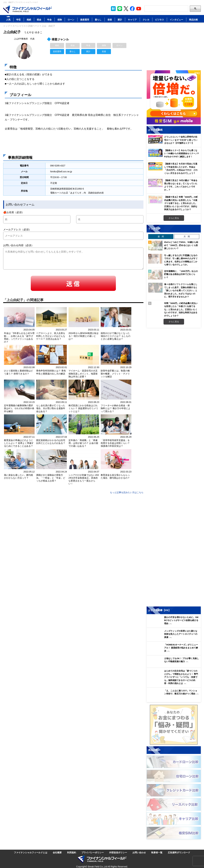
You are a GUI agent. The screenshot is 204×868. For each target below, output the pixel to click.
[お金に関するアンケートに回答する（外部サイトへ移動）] (174, 725)
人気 (8, 20)
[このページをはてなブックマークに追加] (113, 9)
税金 (39, 20)
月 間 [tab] (187, 236)
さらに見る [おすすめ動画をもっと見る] (174, 218)
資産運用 (85, 20)
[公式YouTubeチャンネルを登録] (139, 9)
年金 (49, 20)
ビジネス (160, 20)
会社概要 (57, 852)
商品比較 (193, 20)
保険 (60, 20)
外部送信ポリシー (118, 852)
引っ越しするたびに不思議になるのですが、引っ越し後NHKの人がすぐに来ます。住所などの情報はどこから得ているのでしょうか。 (181, 260)
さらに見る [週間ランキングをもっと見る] (174, 322)
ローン (71, 20)
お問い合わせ (139, 852)
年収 (18, 20)
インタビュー (176, 20)
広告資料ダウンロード (179, 852)
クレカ (146, 20)
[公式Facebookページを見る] (132, 9)
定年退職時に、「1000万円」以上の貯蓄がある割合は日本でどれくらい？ (181, 274)
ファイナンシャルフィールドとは (31, 852)
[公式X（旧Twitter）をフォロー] (126, 9)
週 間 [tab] (161, 236)
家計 (120, 20)
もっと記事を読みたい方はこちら (127, 492)
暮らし (98, 20)
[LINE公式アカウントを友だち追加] (120, 9)
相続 (29, 20)
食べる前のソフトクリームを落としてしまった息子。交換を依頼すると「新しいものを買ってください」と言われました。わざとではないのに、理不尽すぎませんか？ (181, 290)
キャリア (132, 20)
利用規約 (72, 852)
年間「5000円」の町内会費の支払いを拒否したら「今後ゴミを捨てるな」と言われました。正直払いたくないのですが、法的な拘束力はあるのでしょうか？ (181, 309)
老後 (110, 20)
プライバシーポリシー (93, 852)
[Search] (166, 9)
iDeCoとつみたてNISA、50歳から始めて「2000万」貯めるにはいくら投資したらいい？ (181, 245)
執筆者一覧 (157, 852)
